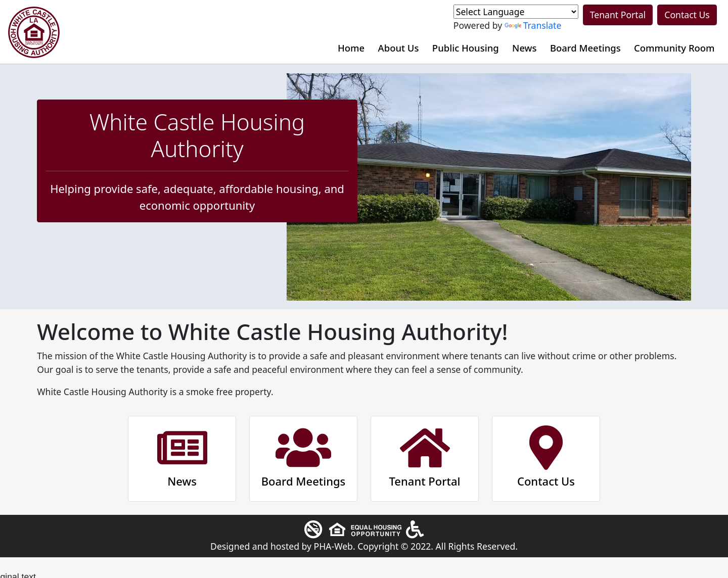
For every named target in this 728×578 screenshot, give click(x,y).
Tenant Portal (618, 15)
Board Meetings (585, 48)
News (524, 48)
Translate (533, 25)
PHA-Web (333, 546)
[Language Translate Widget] (516, 12)
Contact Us (687, 15)
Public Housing (466, 48)
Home (351, 48)
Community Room (674, 48)
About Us (399, 48)
